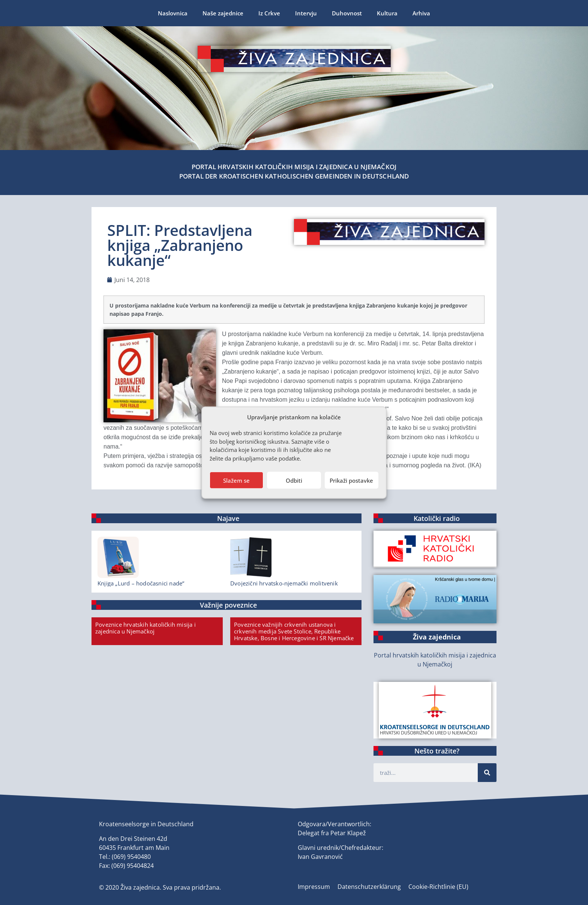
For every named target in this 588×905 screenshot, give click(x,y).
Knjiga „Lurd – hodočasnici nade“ (141, 583)
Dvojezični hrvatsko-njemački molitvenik (284, 583)
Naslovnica (173, 13)
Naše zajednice (223, 13)
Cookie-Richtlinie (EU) (438, 887)
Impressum (314, 887)
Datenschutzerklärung (369, 887)
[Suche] (487, 773)
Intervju (306, 13)
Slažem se (236, 480)
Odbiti (294, 480)
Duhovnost (347, 13)
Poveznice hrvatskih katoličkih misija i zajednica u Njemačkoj (145, 628)
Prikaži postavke (351, 480)
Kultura (387, 13)
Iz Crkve (269, 13)
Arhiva (421, 13)
